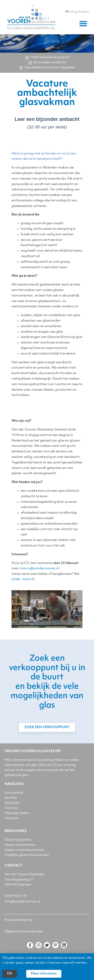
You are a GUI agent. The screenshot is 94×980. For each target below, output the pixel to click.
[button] (83, 23)
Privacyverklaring (19, 920)
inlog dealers (77, 12)
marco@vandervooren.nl (40, 569)
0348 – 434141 (23, 580)
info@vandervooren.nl (22, 902)
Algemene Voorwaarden (24, 932)
